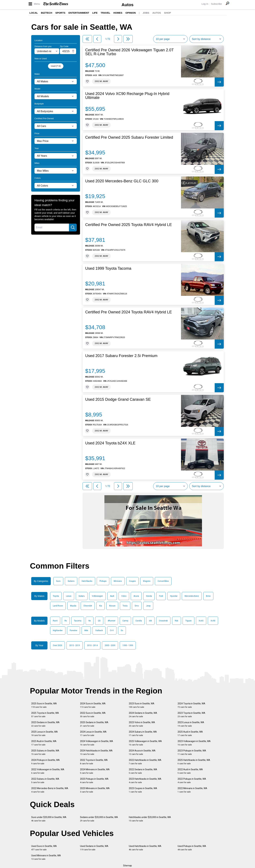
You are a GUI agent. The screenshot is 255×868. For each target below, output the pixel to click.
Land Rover (58, 606)
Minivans (118, 581)
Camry (125, 621)
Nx (90, 621)
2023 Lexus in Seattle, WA (191, 724)
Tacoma (78, 621)
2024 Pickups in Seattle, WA (45, 762)
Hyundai (174, 596)
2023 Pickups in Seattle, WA (192, 752)
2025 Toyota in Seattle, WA (45, 715)
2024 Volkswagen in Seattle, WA (97, 743)
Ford (161, 596)
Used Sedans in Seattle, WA (94, 848)
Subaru (82, 596)
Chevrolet (88, 606)
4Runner (111, 621)
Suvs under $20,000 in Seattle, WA (49, 819)
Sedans (71, 581)
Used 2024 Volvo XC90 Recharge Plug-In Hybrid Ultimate (127, 96)
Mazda (73, 606)
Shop (167, 13)
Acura (136, 596)
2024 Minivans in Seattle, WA (95, 771)
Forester (74, 630)
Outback (99, 630)
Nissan (112, 606)
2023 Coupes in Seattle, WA (143, 790)
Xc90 (213, 621)
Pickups (103, 581)
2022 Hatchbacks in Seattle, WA (145, 762)
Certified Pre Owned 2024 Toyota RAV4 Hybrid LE (129, 312)
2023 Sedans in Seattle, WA (45, 724)
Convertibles (163, 581)
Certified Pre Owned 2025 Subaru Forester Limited (129, 137)
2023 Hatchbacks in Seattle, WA (145, 781)
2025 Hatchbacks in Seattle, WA (194, 762)
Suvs (58, 581)
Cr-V (112, 630)
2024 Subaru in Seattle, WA (143, 733)
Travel (105, 13)
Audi (112, 596)
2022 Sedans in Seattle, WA (143, 771)
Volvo (124, 596)
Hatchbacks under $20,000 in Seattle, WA (150, 819)
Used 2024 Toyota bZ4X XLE (110, 443)
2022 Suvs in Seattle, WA (93, 715)
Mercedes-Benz (192, 596)
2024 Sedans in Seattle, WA (143, 715)
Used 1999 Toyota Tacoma (108, 268)
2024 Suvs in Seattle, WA (93, 705)
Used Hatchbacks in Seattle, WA (145, 848)
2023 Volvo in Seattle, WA (142, 724)
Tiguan (188, 621)
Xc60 (201, 621)
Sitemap (127, 866)
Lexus (69, 596)
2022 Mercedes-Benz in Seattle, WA (50, 790)
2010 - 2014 (92, 645)
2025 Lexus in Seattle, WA (44, 733)
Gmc (137, 606)
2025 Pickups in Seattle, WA (94, 781)
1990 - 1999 (128, 645)
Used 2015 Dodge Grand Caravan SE (118, 399)
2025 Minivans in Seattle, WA (95, 790)
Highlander (58, 630)
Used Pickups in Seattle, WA (192, 848)
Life (95, 13)
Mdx (86, 630)
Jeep (148, 606)
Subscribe (216, 4)
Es (122, 630)
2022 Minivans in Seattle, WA (192, 790)
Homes (118, 13)
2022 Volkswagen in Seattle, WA (48, 771)
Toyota (56, 596)
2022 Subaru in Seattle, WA (45, 781)
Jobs (146, 13)
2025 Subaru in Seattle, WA (45, 752)
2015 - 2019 (75, 645)
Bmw (208, 596)
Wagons (147, 581)
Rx (66, 621)
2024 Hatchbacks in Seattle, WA (96, 752)
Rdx (177, 621)
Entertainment (79, 13)
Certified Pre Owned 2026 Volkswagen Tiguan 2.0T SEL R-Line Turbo (129, 52)
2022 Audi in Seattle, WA (190, 771)
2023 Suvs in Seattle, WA (142, 705)
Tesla (125, 606)
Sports (60, 13)
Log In (205, 4)
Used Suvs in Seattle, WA (44, 848)
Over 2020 (57, 645)
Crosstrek (163, 621)
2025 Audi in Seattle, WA (190, 733)
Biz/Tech (47, 13)
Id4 (150, 621)
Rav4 (55, 621)
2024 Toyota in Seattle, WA (191, 705)
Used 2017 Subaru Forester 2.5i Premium (121, 356)
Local (34, 13)
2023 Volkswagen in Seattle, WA (194, 743)
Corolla (139, 621)
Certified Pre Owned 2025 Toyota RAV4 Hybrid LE (129, 225)
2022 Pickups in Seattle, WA (192, 781)
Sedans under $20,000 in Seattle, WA (99, 819)
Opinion (131, 13)
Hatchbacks (87, 581)
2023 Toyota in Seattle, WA (191, 715)
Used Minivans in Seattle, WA (46, 857)
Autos (127, 5)
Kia (101, 606)
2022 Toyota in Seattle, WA (94, 762)
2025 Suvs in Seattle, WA (44, 705)
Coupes (132, 581)
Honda (149, 596)
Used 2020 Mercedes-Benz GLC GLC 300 (122, 181)
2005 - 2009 (110, 645)
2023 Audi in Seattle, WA (44, 743)
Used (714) (56, 66)
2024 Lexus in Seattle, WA (93, 733)
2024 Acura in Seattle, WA (142, 752)
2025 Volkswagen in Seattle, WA (145, 743)
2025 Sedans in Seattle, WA (94, 724)
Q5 (99, 621)
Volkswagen (97, 596)
